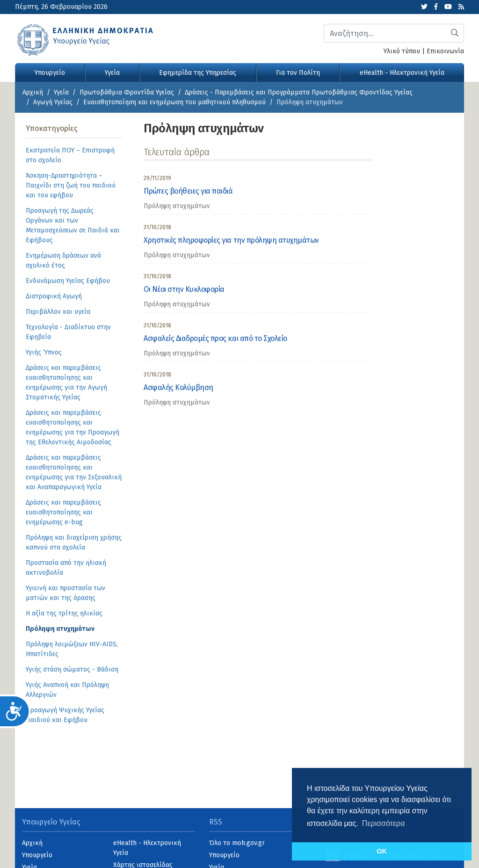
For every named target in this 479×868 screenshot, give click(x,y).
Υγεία (112, 73)
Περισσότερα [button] (384, 823)
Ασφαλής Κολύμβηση (178, 387)
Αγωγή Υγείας (53, 102)
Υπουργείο (50, 73)
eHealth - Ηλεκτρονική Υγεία (402, 73)
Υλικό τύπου (402, 51)
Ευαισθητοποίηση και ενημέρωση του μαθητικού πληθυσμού (174, 102)
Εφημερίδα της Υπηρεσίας (198, 73)
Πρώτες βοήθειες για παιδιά (188, 191)
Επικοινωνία (445, 51)
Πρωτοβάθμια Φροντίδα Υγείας (127, 92)
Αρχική (33, 92)
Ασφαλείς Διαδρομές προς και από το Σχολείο (215, 338)
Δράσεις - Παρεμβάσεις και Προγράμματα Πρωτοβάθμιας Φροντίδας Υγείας (299, 92)
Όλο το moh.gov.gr (237, 843)
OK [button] (382, 851)
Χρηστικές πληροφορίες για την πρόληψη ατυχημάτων (231, 240)
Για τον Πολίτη (298, 73)
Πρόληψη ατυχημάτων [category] (177, 206)
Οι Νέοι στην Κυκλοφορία (184, 289)
